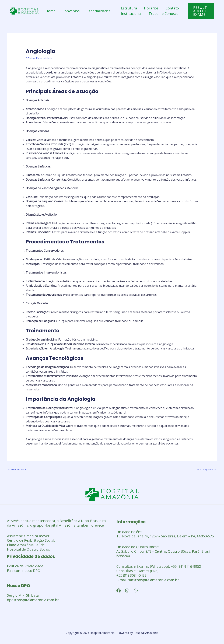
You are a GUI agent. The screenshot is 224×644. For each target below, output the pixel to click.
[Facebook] (119, 591)
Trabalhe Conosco (164, 14)
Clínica (32, 58)
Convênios (71, 11)
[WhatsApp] (136, 591)
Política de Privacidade (25, 567)
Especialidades (99, 11)
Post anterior (18, 470)
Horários (151, 8)
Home (50, 11)
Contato (172, 8)
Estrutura (129, 8)
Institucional (131, 14)
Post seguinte (206, 470)
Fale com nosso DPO (24, 571)
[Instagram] (127, 591)
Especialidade (46, 58)
